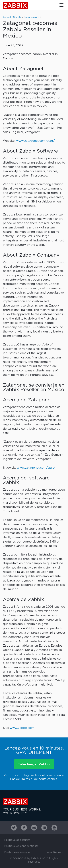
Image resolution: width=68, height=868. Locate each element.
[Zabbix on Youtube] (54, 828)
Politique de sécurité (17, 840)
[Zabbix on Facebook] (24, 828)
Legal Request (55, 852)
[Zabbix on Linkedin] (44, 828)
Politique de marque (17, 852)
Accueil (7, 17)
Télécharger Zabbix (34, 764)
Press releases (32, 17)
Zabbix (15, 5)
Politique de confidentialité (21, 846)
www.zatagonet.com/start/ (35, 141)
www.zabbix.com (22, 728)
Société (17, 17)
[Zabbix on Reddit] (34, 828)
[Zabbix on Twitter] (14, 828)
